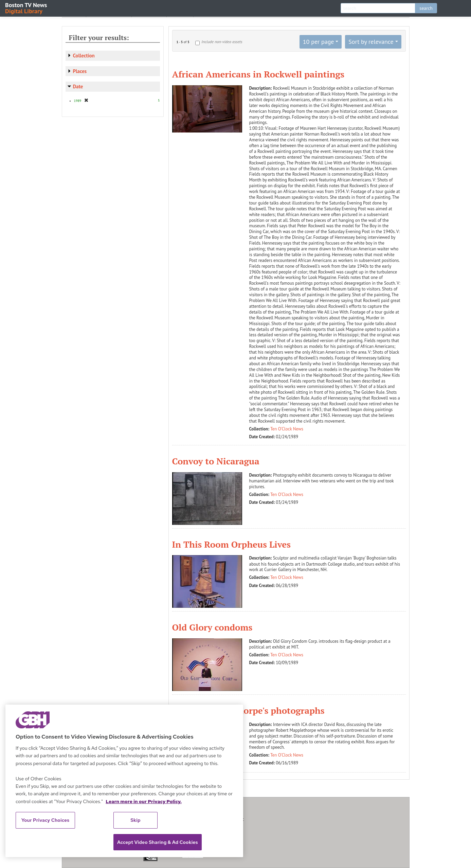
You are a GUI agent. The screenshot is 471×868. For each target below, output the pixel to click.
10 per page (319, 42)
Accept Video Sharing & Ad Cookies (158, 842)
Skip (135, 820)
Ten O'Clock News (287, 429)
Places (80, 71)
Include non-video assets (222, 42)
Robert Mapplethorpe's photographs (248, 710)
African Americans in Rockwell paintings (258, 74)
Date (78, 86)
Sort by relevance (371, 42)
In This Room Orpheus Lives (232, 544)
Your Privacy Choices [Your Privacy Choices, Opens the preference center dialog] (46, 820)
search (426, 8)
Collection (84, 56)
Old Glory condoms (212, 627)
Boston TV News (26, 8)
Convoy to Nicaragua (216, 461)
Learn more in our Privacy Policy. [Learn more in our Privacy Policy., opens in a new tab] (144, 801)
